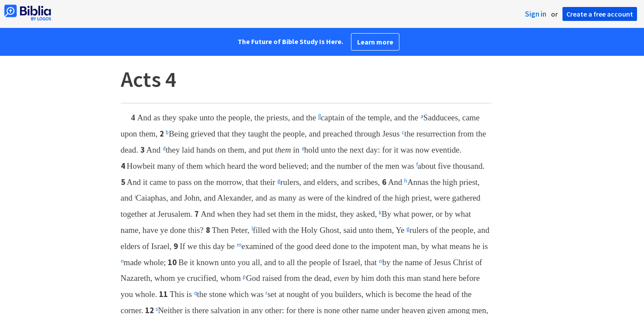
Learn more (375, 42)
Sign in (536, 14)
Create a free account (600, 14)
